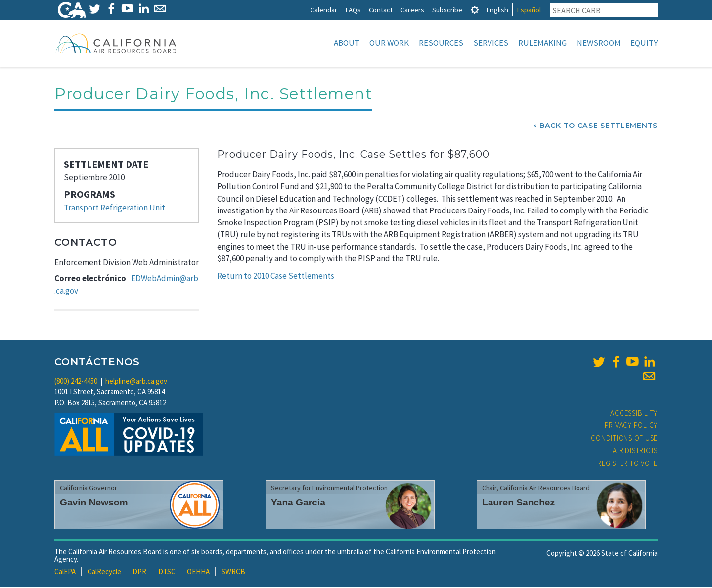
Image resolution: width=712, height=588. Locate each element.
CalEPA (65, 572)
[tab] (475, 10)
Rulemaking (542, 43)
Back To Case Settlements (599, 126)
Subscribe (447, 10)
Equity (644, 43)
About (347, 43)
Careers (412, 10)
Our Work (389, 43)
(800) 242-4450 (76, 382)
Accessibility (634, 414)
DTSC (167, 572)
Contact (381, 10)
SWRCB (233, 572)
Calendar (324, 10)
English (497, 10)
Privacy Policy (631, 426)
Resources (441, 43)
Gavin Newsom (94, 503)
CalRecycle (104, 572)
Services (491, 43)
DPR (139, 572)
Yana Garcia (298, 503)
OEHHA (198, 572)
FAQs (353, 10)
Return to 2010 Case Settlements (276, 277)
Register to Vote (627, 464)
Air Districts (635, 451)
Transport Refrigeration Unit (114, 209)
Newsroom (599, 43)
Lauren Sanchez (518, 503)
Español (529, 10)
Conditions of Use (624, 439)
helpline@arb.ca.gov (136, 382)
